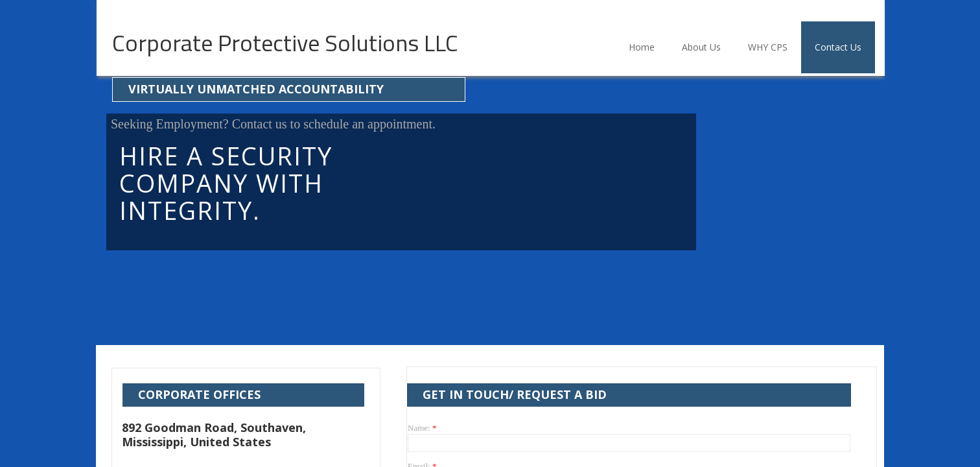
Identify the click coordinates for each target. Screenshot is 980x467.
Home (642, 47)
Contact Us (838, 47)
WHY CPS (768, 47)
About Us (701, 47)
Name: (422, 428)
